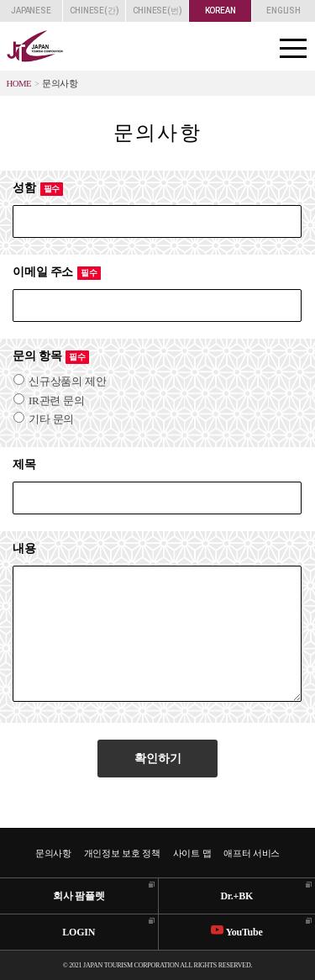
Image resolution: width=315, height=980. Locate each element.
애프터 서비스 (252, 854)
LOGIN (79, 932)
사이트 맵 (192, 854)
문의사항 (53, 854)
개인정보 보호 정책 (122, 854)
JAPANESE (31, 11)
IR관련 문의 (49, 400)
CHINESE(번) (157, 11)
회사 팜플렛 (79, 896)
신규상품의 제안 (60, 381)
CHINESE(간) (94, 11)
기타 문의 (44, 419)
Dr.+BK (236, 896)
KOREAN (220, 11)
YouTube (237, 931)
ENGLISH (283, 11)
